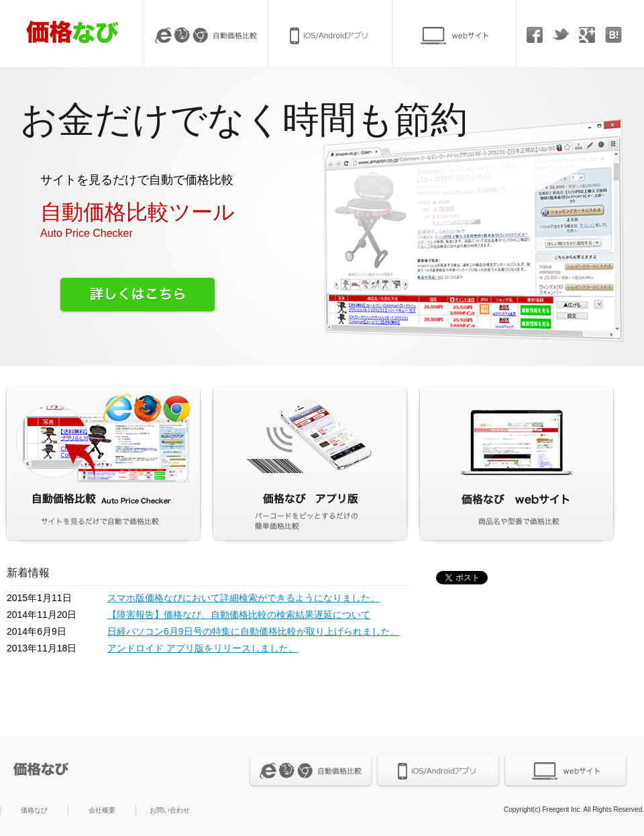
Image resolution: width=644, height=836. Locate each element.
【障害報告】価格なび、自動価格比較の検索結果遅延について (239, 615)
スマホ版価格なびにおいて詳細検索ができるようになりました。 (244, 598)
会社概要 (102, 810)
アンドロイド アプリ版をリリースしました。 (203, 648)
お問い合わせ (170, 810)
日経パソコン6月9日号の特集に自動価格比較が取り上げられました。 (254, 631)
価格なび (34, 810)
